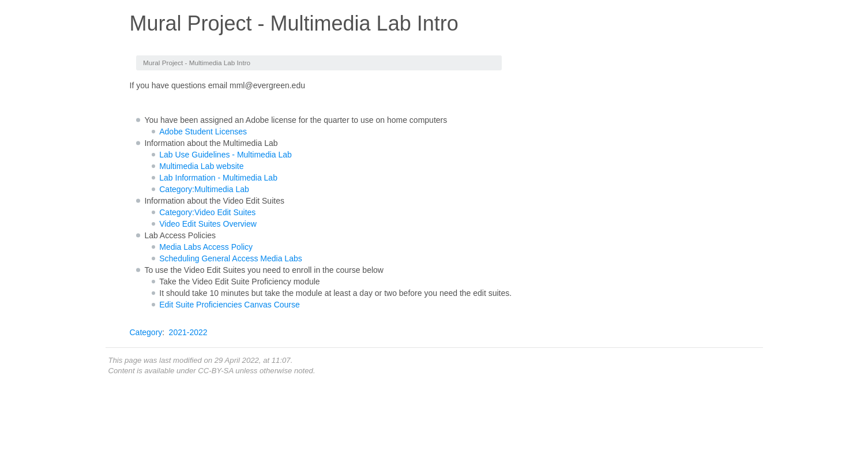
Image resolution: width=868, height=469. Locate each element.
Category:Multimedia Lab (204, 189)
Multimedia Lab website (201, 166)
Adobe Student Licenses (203, 132)
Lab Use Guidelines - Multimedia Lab (226, 155)
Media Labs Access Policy (206, 247)
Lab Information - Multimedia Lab (218, 178)
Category (146, 332)
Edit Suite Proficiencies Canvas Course (230, 305)
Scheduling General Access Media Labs (230, 258)
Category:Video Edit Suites (207, 212)
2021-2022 (188, 332)
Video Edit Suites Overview (208, 224)
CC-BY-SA (215, 371)
